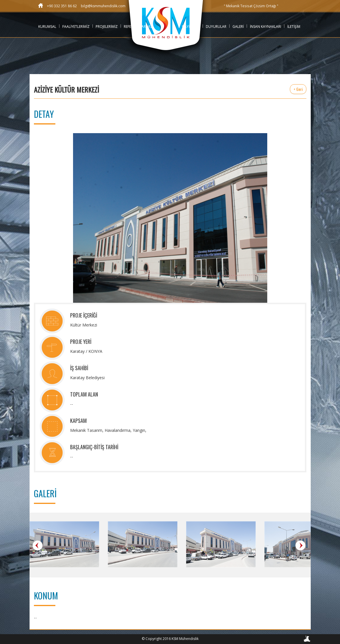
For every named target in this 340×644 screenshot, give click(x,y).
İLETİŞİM (294, 26)
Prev (38, 545)
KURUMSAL (47, 26)
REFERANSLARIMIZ (138, 26)
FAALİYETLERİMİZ (76, 26)
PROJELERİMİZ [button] (107, 26)
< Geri (298, 89)
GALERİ (238, 26)
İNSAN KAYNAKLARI (266, 26)
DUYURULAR (216, 26)
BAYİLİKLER (191, 26)
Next (300, 545)
